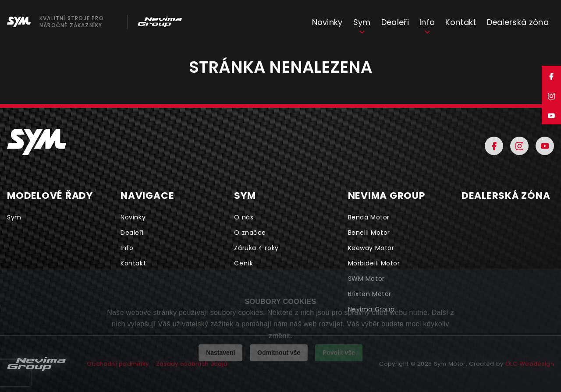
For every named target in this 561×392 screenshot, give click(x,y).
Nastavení (220, 353)
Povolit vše (339, 353)
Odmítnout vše (279, 353)
